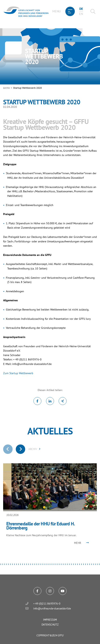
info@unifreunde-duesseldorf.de (32, 364)
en (81, 14)
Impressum (50, 620)
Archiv (6, 88)
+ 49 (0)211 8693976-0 (47, 604)
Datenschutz (50, 625)
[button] (1, 564)
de (81, 9)
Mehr (78, 543)
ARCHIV (34, 449)
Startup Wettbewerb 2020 (27, 88)
